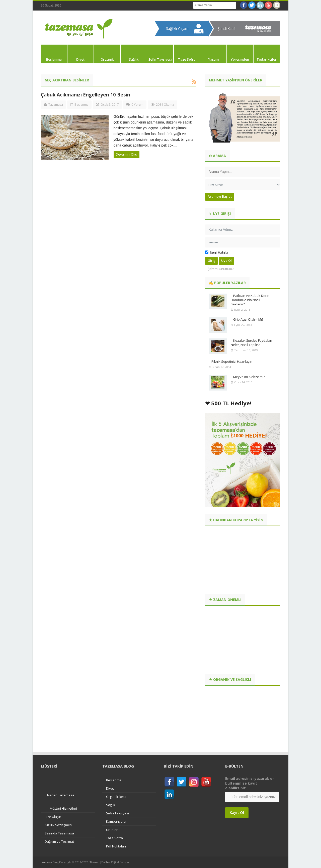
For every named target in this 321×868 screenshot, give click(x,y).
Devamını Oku (127, 154)
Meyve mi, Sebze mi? (249, 377)
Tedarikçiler (267, 59)
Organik (107, 59)
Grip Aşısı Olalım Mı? (248, 319)
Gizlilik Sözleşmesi (59, 825)
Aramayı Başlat (220, 196)
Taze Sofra (187, 59)
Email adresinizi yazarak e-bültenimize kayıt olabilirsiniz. (250, 783)
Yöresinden (240, 59)
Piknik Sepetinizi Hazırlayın (232, 361)
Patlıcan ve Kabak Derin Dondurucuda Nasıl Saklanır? (250, 300)
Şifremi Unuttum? (221, 269)
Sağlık (134, 59)
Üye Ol (226, 261)
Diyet (80, 59)
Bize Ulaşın (53, 817)
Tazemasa (56, 105)
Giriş (211, 261)
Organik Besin (117, 797)
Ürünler (112, 830)
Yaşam (213, 59)
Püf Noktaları (116, 846)
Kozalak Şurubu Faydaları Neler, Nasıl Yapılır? (251, 343)
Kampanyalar (116, 821)
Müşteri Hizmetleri (63, 808)
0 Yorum (137, 105)
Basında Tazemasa (59, 833)
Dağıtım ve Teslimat (59, 841)
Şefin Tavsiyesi (160, 59)
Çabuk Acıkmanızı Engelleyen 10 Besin (86, 95)
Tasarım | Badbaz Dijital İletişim (109, 862)
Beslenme (54, 59)
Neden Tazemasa (61, 795)
